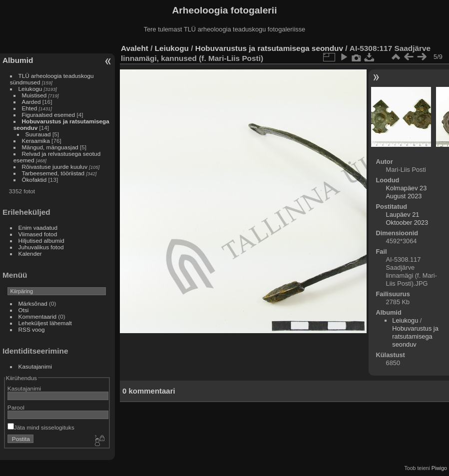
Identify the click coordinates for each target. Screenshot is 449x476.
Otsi (24, 310)
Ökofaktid (34, 180)
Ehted (30, 108)
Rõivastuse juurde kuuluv (55, 167)
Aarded (31, 102)
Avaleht (135, 48)
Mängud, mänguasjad (50, 147)
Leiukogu (30, 89)
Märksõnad (33, 303)
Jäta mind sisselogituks (41, 427)
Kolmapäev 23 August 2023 (407, 192)
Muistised (34, 95)
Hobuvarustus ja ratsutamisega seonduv (269, 48)
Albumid (18, 60)
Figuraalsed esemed (49, 115)
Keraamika (36, 141)
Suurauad (38, 134)
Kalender (30, 253)
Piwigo (439, 468)
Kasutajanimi (35, 366)
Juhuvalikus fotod (41, 247)
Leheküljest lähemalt (45, 323)
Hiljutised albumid (41, 240)
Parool (16, 407)
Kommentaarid (38, 316)
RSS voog (32, 329)
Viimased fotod (38, 234)
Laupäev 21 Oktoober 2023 (407, 219)
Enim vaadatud (38, 228)
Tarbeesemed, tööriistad (53, 173)
